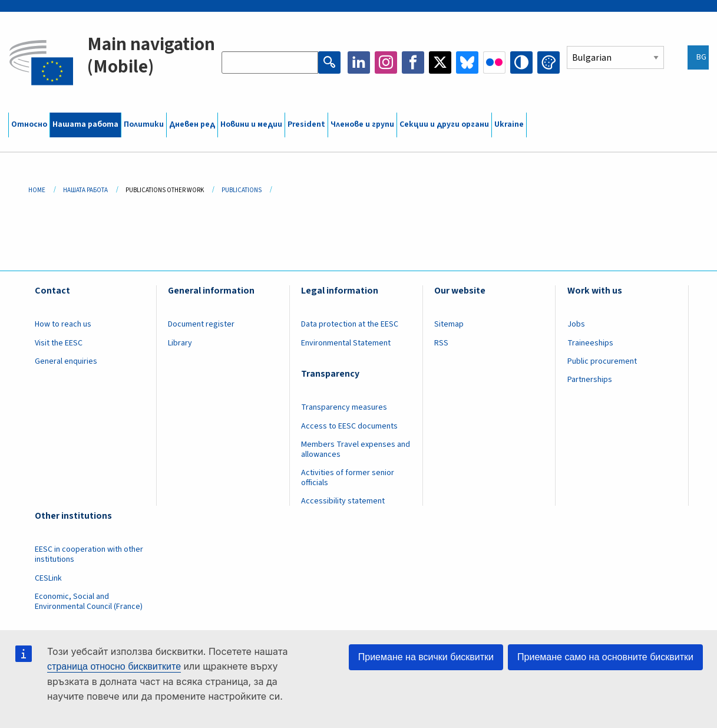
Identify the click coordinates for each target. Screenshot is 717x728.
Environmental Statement (346, 343)
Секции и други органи (444, 124)
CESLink (48, 578)
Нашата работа (85, 124)
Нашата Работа (85, 190)
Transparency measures (344, 407)
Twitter (440, 62)
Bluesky (467, 62)
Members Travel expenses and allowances (356, 449)
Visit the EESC (59, 343)
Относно (29, 124)
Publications (242, 190)
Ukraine (509, 124)
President (306, 124)
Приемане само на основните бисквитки (605, 657)
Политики (144, 124)
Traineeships (590, 343)
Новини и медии (251, 124)
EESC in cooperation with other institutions (89, 554)
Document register (201, 324)
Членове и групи (362, 124)
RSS (441, 343)
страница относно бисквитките (114, 666)
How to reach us (63, 324)
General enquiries (66, 361)
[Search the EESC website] (270, 62)
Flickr (494, 62)
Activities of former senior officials (348, 478)
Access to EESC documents (349, 426)
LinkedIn (359, 62)
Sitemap (449, 324)
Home (37, 190)
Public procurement (602, 361)
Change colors (549, 62)
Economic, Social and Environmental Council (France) (90, 602)
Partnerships (590, 380)
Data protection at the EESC (350, 324)
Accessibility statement (343, 501)
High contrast (521, 62)
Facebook (413, 62)
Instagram (386, 62)
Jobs (576, 324)
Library (180, 343)
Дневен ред (192, 124)
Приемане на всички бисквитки (426, 657)
